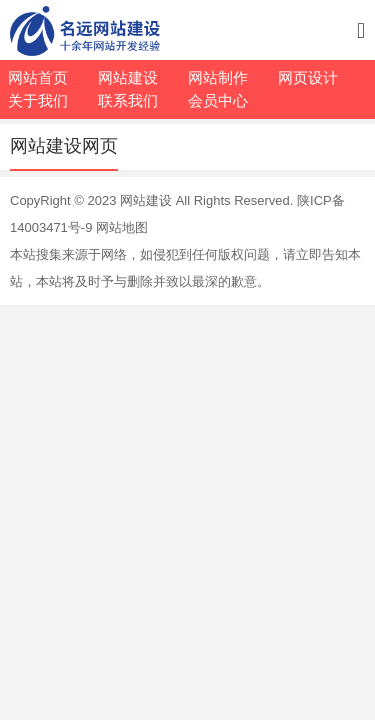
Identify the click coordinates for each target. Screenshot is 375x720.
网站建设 (146, 200)
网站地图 (122, 227)
